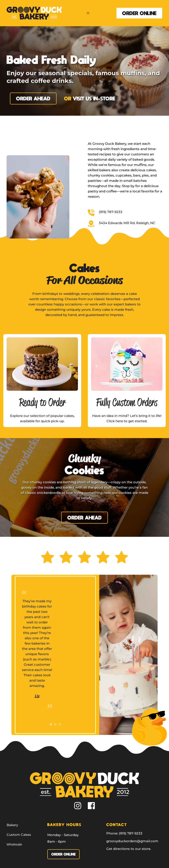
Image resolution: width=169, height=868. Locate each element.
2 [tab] (55, 724)
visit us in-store (94, 98)
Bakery (12, 825)
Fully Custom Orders (127, 402)
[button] (89, 13)
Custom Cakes (19, 835)
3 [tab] (60, 724)
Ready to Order (42, 402)
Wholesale (14, 844)
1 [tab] (51, 724)
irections (123, 849)
